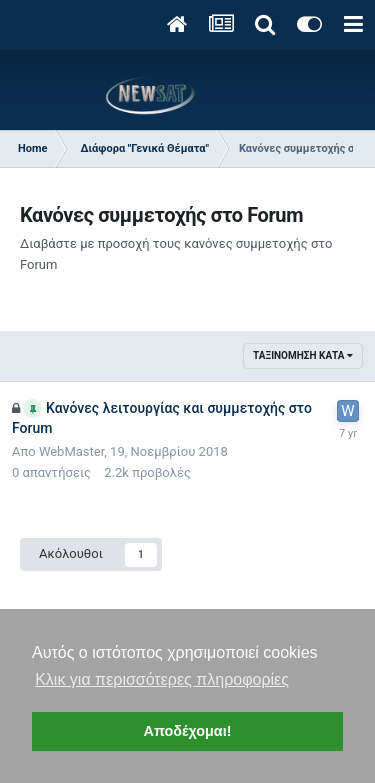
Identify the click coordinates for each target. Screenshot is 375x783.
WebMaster (71, 451)
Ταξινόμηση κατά (303, 355)
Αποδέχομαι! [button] (187, 731)
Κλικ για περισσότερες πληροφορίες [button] (162, 679)
